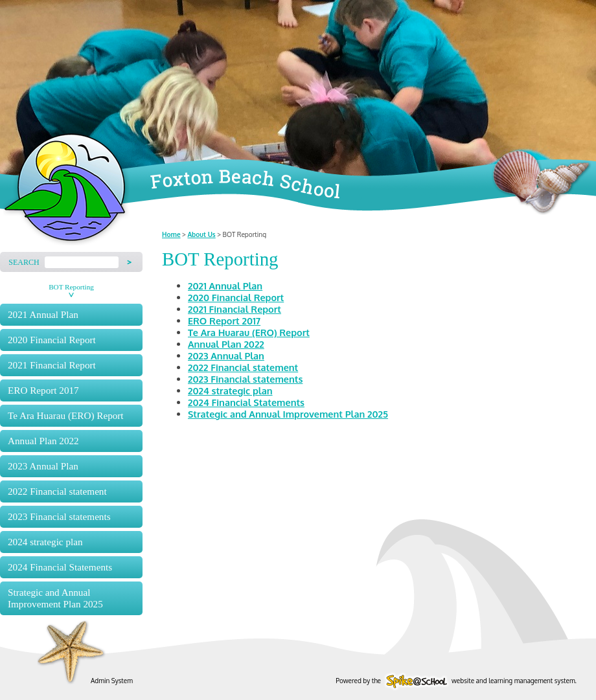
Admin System (112, 681)
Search (24, 262)
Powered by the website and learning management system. (456, 681)
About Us (201, 234)
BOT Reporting (71, 287)
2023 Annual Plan (43, 466)
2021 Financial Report (52, 365)
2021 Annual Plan (43, 314)
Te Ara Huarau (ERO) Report (66, 415)
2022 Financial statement (57, 491)
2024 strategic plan (45, 542)
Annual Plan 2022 (43, 441)
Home (171, 234)
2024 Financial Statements (60, 567)
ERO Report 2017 (43, 390)
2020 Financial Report (52, 340)
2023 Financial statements (59, 516)
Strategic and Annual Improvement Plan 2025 (55, 598)
